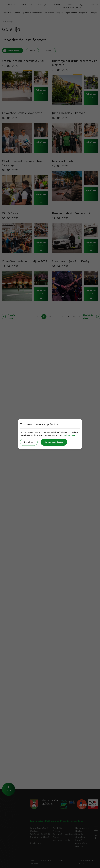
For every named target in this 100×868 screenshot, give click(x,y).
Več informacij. (70, 435)
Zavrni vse (29, 442)
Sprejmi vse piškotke (54, 442)
